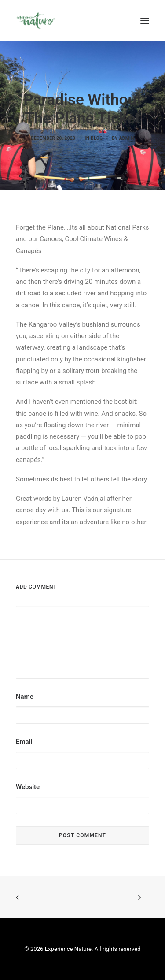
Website (28, 787)
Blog (97, 138)
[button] (145, 21)
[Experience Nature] (36, 21)
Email (24, 742)
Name (25, 697)
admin (127, 138)
